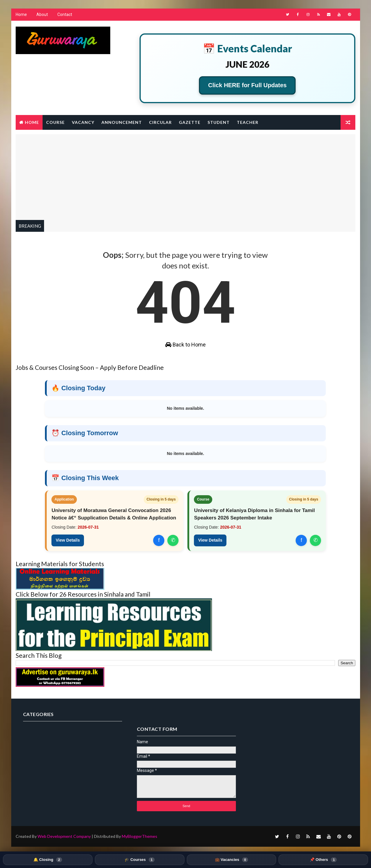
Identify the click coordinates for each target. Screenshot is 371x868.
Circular (160, 123)
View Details (68, 542)
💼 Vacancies (231, 860)
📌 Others (323, 860)
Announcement (122, 123)
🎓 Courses (139, 860)
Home (21, 15)
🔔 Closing (48, 860)
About (42, 15)
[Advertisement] (186, 176)
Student (219, 123)
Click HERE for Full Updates (248, 86)
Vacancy (83, 123)
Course (55, 123)
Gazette (190, 123)
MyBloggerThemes (140, 823)
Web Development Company (64, 823)
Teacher (248, 123)
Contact (65, 15)
